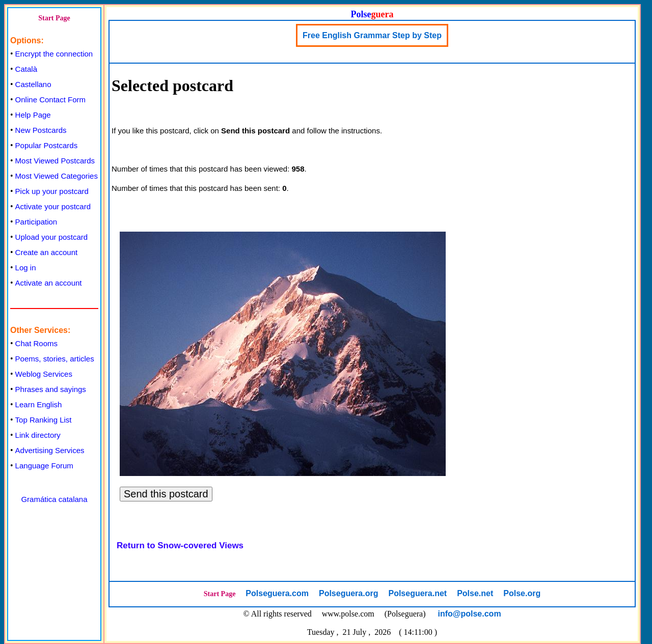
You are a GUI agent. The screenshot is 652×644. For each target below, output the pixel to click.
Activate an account (49, 283)
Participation (36, 222)
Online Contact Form (50, 100)
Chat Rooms (36, 343)
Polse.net (475, 593)
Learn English (39, 404)
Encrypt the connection (54, 54)
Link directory (38, 435)
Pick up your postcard (52, 191)
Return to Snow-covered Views (180, 545)
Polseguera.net (417, 593)
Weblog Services (44, 374)
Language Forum (44, 466)
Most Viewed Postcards (55, 161)
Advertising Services (50, 450)
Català (26, 69)
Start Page (54, 18)
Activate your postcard (53, 206)
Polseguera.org (348, 593)
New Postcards (41, 130)
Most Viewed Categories (57, 176)
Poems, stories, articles (55, 359)
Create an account (47, 252)
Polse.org (522, 593)
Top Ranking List (44, 420)
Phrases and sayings (51, 389)
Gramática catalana (54, 499)
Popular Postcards (47, 145)
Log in (26, 268)
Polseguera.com (277, 593)
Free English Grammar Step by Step (372, 35)
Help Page (33, 115)
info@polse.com (470, 614)
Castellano (33, 84)
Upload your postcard (52, 237)
